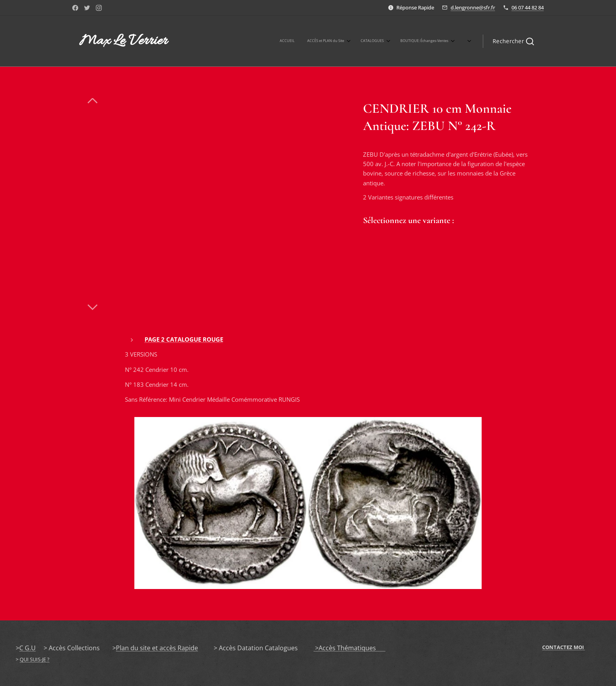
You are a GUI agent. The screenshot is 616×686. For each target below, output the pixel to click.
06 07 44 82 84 (528, 7)
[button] (513, 41)
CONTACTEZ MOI (564, 647)
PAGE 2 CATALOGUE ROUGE (184, 339)
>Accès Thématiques (349, 648)
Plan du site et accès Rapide (157, 648)
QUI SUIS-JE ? (35, 659)
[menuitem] (338, 41)
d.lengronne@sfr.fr (473, 7)
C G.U (27, 648)
